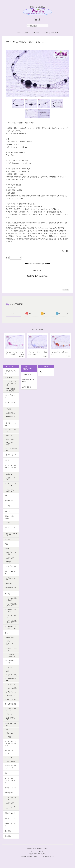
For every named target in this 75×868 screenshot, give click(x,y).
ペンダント (10, 437)
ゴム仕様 (9, 379)
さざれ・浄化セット (10, 574)
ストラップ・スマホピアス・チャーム (10, 469)
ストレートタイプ (11, 481)
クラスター (8, 596)
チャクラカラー (10, 820)
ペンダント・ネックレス (10, 426)
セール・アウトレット (10, 826)
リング (7, 462)
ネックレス (10, 441)
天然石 (8, 411)
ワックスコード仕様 (11, 446)
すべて (13, 313)
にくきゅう (10, 476)
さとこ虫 (7, 833)
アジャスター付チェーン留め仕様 (11, 385)
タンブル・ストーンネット (10, 754)
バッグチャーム (10, 508)
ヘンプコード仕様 (11, 451)
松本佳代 (7, 838)
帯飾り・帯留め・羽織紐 (10, 519)
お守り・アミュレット (10, 530)
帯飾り (8, 525)
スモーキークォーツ (11, 681)
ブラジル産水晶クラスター (11, 601)
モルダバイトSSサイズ (11, 651)
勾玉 (6, 546)
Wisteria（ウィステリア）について (37, 850)
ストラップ (10, 560)
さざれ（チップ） (10, 581)
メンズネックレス (10, 457)
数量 (7, 258)
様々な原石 (10, 639)
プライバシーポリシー (37, 852)
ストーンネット (11, 763)
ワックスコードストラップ (11, 492)
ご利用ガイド (27, 376)
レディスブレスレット (10, 374)
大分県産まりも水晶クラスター (11, 629)
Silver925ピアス (11, 419)
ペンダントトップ (11, 432)
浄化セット (10, 585)
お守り (8, 541)
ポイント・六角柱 (11, 726)
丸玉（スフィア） (10, 721)
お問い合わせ (27, 389)
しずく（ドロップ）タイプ (11, 486)
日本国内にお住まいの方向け (37, 276)
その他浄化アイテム (11, 590)
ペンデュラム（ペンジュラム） (10, 769)
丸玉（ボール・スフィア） (10, 664)
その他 (8, 739)
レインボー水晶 (11, 677)
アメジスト (10, 669)
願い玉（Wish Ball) (12, 537)
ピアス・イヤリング (10, 405)
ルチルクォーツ (11, 694)
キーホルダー (9, 502)
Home (19, 32)
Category (37, 32)
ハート (8, 731)
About (27, 32)
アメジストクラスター (11, 612)
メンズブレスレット (10, 398)
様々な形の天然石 (10, 706)
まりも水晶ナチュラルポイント (11, 657)
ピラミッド (10, 716)
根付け (7, 497)
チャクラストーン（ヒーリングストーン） (10, 745)
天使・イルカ (10, 735)
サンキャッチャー (10, 789)
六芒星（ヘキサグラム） (11, 711)
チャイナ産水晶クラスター (11, 607)
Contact (55, 32)
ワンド (7, 775)
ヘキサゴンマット (10, 568)
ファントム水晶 (11, 690)
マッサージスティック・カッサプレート (10, 782)
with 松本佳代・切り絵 (10, 392)
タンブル (9, 759)
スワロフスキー (11, 415)
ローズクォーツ (11, 701)
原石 (6, 635)
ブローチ (7, 513)
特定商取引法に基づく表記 (28, 382)
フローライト (10, 697)
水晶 (8, 673)
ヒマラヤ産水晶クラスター (11, 624)
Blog (46, 32)
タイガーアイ (10, 686)
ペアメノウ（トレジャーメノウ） (11, 645)
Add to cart (37, 270)
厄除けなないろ (10, 815)
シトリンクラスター (11, 618)
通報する (66, 289)
